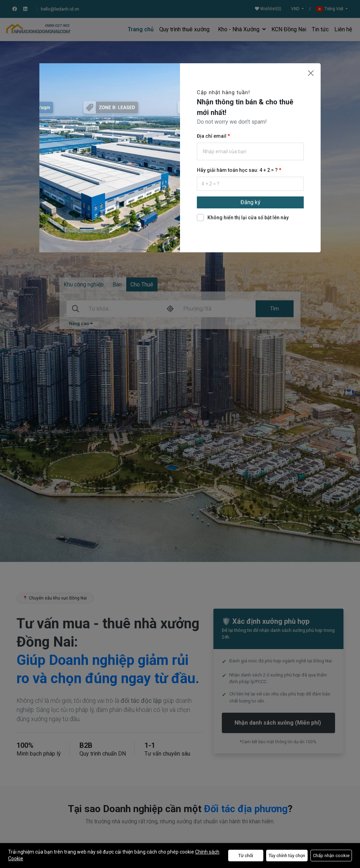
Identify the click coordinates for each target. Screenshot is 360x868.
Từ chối (246, 856)
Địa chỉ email (212, 136)
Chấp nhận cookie (331, 856)
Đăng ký (250, 202)
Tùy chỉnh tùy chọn (287, 856)
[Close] (311, 73)
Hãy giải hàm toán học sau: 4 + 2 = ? (238, 170)
